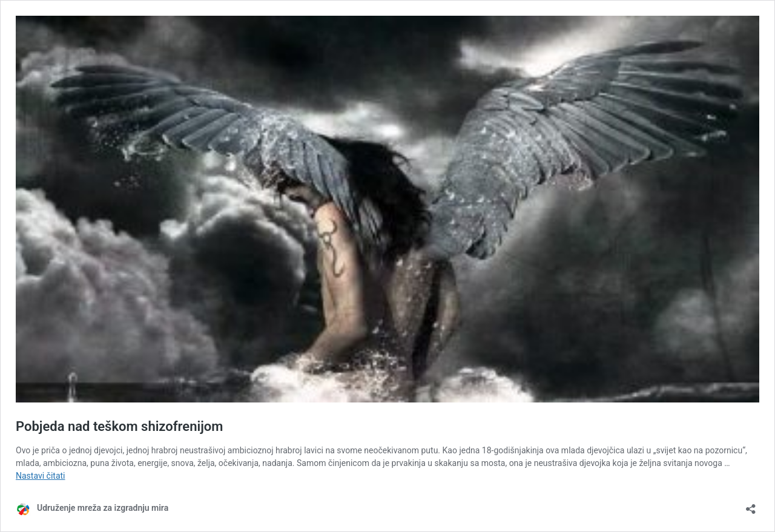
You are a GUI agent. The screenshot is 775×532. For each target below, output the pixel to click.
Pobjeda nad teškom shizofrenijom (119, 426)
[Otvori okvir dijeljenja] (751, 505)
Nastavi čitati (41, 476)
